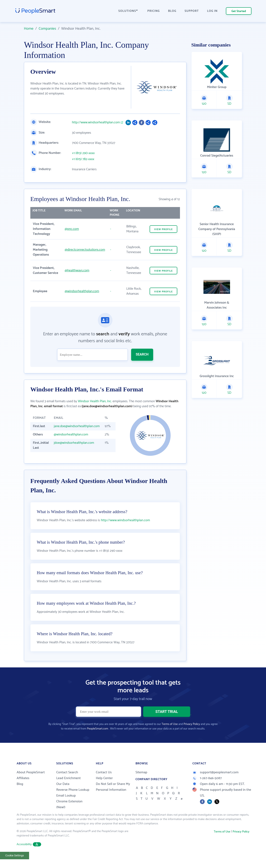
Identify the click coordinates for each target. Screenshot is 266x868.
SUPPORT (192, 11)
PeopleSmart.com (97, 737)
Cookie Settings (15, 864)
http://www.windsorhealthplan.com (96, 123)
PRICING (154, 11)
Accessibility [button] (29, 853)
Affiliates (23, 787)
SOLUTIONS (128, 11)
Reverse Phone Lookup (73, 799)
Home (29, 29)
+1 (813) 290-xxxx (83, 153)
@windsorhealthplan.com (82, 291)
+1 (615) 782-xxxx (83, 159)
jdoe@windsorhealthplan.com (74, 443)
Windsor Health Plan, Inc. (95, 401)
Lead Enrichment (69, 787)
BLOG (172, 11)
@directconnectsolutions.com (85, 250)
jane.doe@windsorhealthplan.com (77, 426)
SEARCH (142, 354)
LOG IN (212, 11)
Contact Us (104, 781)
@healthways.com (77, 270)
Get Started (239, 11)
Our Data (63, 793)
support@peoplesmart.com (216, 781)
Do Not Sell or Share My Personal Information (113, 796)
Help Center (104, 787)
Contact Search (67, 781)
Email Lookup (66, 804)
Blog (20, 793)
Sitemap (141, 781)
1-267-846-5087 (207, 787)
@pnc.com (72, 229)
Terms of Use (170, 733)
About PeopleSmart (31, 781)
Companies (47, 29)
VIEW (164, 229)
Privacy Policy (192, 733)
